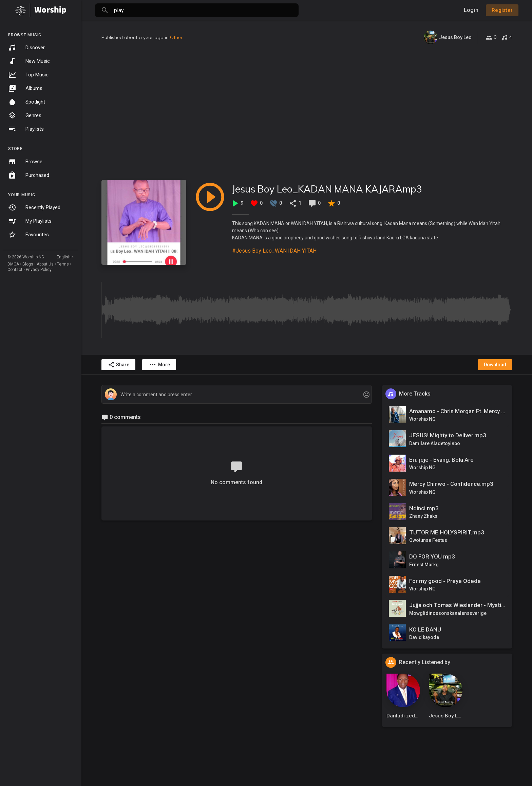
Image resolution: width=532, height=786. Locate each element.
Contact (15, 270)
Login (471, 10)
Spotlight (27, 102)
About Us (45, 264)
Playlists (26, 129)
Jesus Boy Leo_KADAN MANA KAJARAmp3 (327, 189)
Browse (25, 162)
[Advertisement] (307, 112)
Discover (26, 48)
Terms (63, 264)
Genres (25, 115)
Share (119, 365)
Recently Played (34, 207)
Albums (25, 88)
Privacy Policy (39, 270)
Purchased (29, 175)
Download (495, 365)
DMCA (13, 264)
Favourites (28, 235)
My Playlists (30, 221)
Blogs (28, 264)
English (64, 257)
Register (502, 10)
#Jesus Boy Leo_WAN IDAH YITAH (274, 251)
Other (176, 37)
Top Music (28, 75)
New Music (29, 61)
